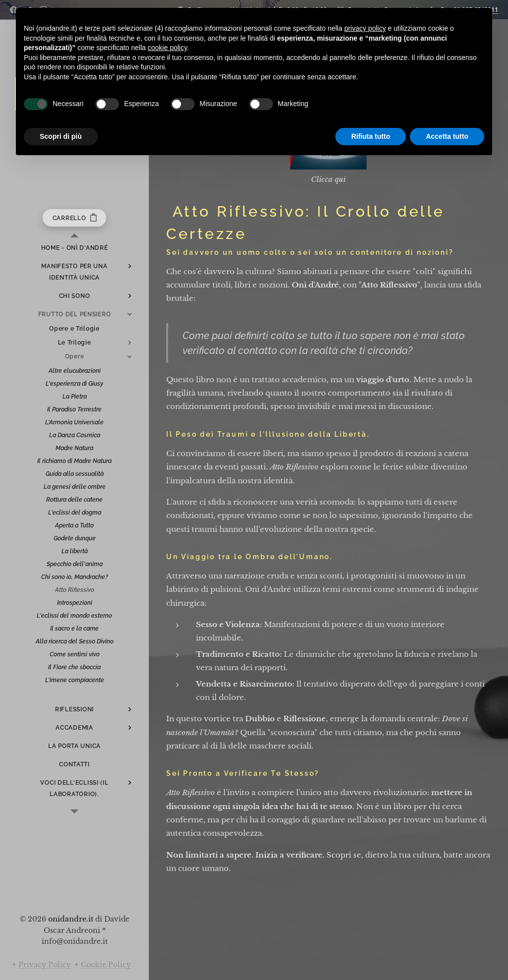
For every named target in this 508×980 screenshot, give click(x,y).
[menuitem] (74, 248)
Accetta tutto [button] (447, 136)
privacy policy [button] (365, 28)
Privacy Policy (45, 965)
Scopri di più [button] (61, 136)
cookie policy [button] (167, 48)
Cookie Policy (106, 965)
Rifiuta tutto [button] (371, 136)
